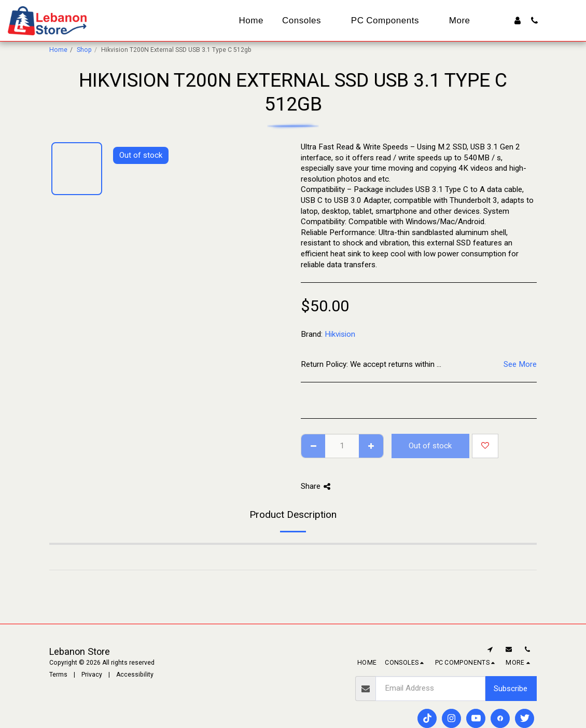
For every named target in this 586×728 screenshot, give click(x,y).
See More (520, 364)
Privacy (92, 675)
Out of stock (430, 446)
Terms (58, 675)
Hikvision (340, 334)
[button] (534, 20)
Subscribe (511, 689)
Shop (84, 50)
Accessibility (135, 675)
